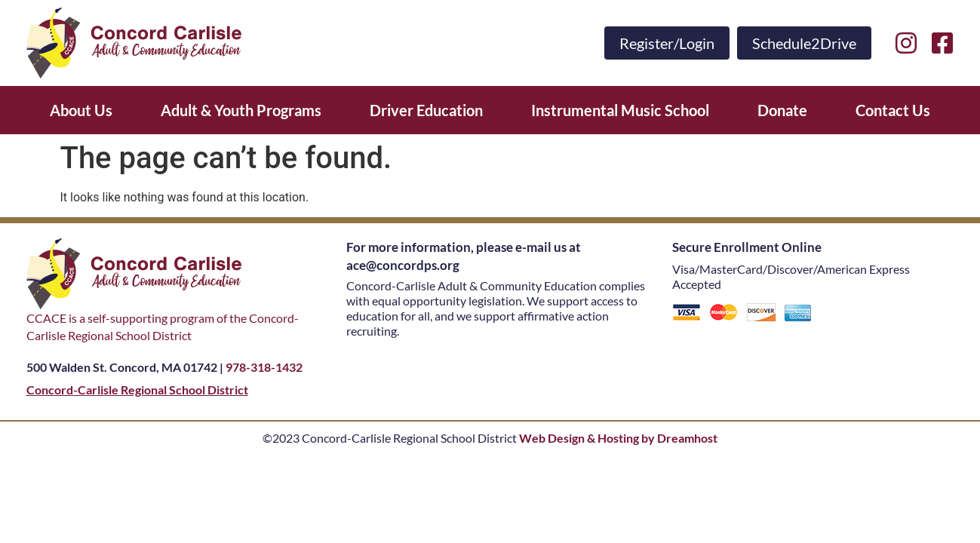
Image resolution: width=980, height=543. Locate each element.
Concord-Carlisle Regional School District (137, 390)
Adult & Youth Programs (241, 110)
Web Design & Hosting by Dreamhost (618, 438)
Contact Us (893, 110)
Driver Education (426, 110)
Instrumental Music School (620, 110)
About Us (81, 110)
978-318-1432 (264, 367)
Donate (782, 110)
